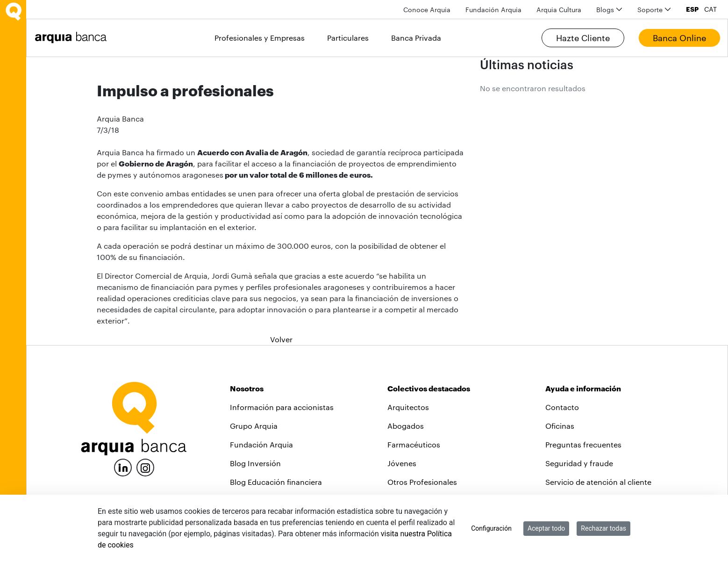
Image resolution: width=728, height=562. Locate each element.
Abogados (406, 426)
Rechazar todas (603, 528)
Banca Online (679, 38)
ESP (692, 9)
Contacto (562, 407)
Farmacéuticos (414, 444)
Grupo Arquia (254, 426)
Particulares (348, 38)
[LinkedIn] (123, 466)
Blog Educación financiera (276, 482)
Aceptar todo (546, 528)
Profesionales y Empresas (260, 38)
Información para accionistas (282, 407)
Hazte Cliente (583, 38)
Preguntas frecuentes (583, 444)
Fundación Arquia (261, 444)
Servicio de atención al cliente (598, 482)
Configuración (491, 528)
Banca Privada (416, 38)
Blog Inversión (255, 463)
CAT (710, 9)
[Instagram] (145, 467)
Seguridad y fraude (579, 463)
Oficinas (560, 426)
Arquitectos (408, 407)
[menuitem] (427, 10)
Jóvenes (402, 463)
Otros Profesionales (422, 482)
